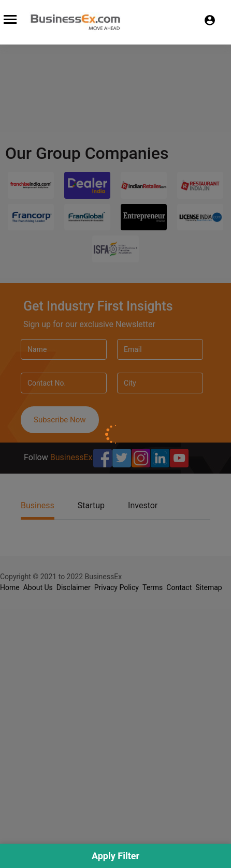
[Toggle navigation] (9, 18)
